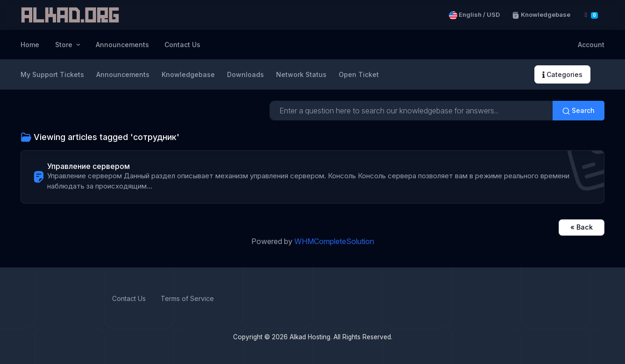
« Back (582, 227)
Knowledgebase (541, 15)
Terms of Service (187, 298)
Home (30, 45)
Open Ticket (359, 74)
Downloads (245, 74)
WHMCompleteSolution (334, 241)
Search (579, 111)
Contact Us (182, 45)
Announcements (122, 45)
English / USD (474, 15)
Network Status (301, 74)
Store (65, 45)
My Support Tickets (52, 74)
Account (591, 45)
